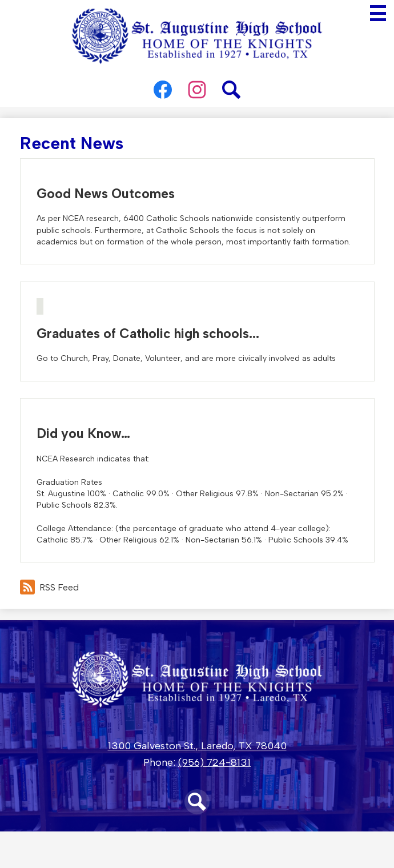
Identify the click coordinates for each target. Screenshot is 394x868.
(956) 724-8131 (214, 762)
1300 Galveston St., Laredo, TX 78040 (197, 746)
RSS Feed (49, 587)
